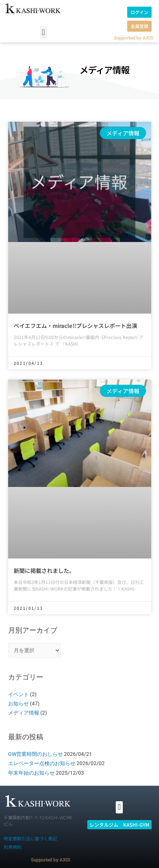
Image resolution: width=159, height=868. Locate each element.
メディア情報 (24, 713)
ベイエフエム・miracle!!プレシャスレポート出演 (75, 326)
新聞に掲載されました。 (44, 570)
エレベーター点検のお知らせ (42, 763)
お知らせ (18, 703)
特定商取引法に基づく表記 (30, 838)
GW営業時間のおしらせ (35, 754)
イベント (18, 694)
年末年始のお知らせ (31, 773)
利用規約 (13, 847)
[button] (43, 32)
